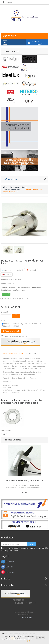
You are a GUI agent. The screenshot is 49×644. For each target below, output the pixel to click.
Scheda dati (31, 354)
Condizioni (5, 283)
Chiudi (41, 638)
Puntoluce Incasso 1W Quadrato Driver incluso (24, 482)
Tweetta (6, 270)
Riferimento (6, 279)
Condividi (19, 270)
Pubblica (7, 274)
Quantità (5, 312)
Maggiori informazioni (13, 354)
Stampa (25, 298)
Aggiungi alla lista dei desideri (16, 336)
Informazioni (11, 179)
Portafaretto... (7, 431)
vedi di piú (27, 618)
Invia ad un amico (11, 298)
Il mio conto (7, 585)
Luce (3, 321)
